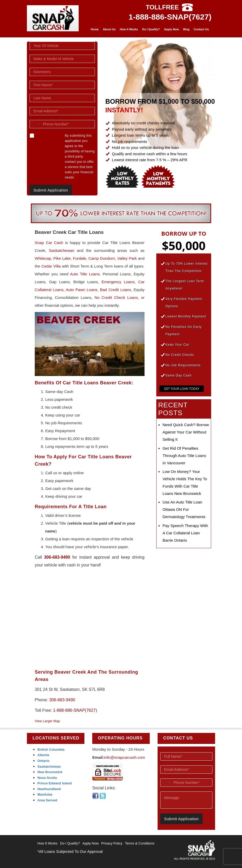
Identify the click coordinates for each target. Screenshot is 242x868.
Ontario (43, 761)
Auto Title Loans (85, 274)
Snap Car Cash (49, 243)
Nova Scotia (47, 778)
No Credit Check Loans (116, 297)
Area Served (47, 800)
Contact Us (201, 29)
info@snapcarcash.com (125, 757)
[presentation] (194, 833)
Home (95, 29)
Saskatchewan (62, 250)
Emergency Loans (118, 282)
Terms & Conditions (140, 843)
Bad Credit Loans (116, 290)
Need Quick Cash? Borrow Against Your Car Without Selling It (186, 432)
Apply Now (172, 29)
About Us (109, 29)
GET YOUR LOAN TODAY (182, 389)
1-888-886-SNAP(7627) (170, 17)
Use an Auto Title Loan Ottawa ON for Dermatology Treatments (184, 509)
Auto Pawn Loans (82, 290)
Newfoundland (49, 789)
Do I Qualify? (151, 29)
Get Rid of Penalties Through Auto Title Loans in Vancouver (184, 456)
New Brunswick (50, 772)
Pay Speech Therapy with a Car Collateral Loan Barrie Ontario (185, 533)
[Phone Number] (62, 124)
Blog (186, 29)
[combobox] (35, 124)
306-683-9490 (57, 557)
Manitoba (45, 794)
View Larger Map (47, 721)
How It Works (129, 29)
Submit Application (51, 190)
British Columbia (51, 750)
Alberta (43, 755)
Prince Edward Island (55, 783)
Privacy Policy (112, 843)
